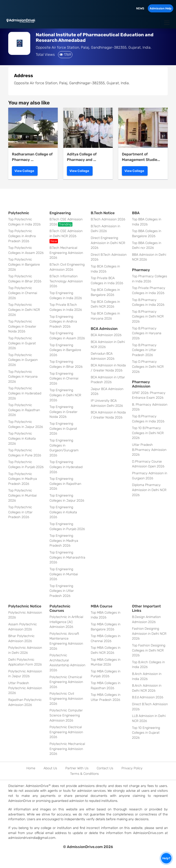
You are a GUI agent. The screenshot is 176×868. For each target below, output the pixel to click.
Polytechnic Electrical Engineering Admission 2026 (66, 732)
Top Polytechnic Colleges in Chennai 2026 (23, 293)
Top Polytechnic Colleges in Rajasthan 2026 (24, 410)
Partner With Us (77, 768)
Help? (166, 858)
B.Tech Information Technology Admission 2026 (66, 281)
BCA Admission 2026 (106, 335)
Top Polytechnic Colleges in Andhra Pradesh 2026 (22, 236)
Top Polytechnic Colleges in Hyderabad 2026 (25, 393)
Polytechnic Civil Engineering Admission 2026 (66, 699)
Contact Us (105, 768)
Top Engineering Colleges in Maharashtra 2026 (67, 557)
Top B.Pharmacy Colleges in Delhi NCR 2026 (148, 317)
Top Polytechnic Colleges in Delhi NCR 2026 (24, 310)
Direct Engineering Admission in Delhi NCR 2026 (108, 243)
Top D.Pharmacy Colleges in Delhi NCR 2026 (148, 367)
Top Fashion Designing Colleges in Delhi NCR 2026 (149, 650)
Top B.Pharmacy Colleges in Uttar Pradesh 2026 (144, 350)
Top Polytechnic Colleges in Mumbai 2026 (22, 495)
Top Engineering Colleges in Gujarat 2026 (63, 429)
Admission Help (161, 8)
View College (24, 171)
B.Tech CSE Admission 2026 (66, 222)
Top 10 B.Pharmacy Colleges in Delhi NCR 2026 (148, 433)
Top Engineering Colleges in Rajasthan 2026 (65, 484)
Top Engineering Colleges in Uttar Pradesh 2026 (62, 591)
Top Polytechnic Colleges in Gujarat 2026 (22, 343)
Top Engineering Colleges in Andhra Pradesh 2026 (63, 322)
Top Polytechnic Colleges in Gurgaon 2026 (23, 360)
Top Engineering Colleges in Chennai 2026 (64, 379)
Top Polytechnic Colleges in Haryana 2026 (23, 377)
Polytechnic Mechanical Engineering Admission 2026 (67, 749)
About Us (50, 768)
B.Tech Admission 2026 (108, 219)
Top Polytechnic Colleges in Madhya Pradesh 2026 (23, 479)
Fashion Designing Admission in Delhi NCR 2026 (149, 634)
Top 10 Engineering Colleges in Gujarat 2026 (146, 733)
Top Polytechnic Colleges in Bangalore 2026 (24, 264)
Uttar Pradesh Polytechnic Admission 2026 (25, 688)
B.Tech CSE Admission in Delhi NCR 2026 (66, 236)
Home (31, 768)
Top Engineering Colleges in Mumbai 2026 (64, 574)
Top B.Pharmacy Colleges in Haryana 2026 (147, 333)
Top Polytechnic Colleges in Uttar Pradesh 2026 (20, 512)
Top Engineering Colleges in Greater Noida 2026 (63, 412)
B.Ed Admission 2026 (148, 697)
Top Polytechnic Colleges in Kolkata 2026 (22, 438)
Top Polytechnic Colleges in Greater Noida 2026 (22, 326)
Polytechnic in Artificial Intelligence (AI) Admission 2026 (66, 622)
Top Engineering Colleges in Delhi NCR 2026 (65, 395)
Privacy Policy (132, 768)
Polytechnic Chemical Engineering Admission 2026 (66, 682)
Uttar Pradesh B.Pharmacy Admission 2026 (149, 450)
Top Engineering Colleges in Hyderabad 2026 (66, 467)
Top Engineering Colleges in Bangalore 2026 (65, 350)
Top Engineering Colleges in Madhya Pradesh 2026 (64, 541)
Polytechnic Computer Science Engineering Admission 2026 (66, 715)
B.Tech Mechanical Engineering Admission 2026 (66, 253)
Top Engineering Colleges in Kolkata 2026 (63, 512)
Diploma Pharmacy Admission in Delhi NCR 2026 (149, 490)
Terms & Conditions (84, 774)
